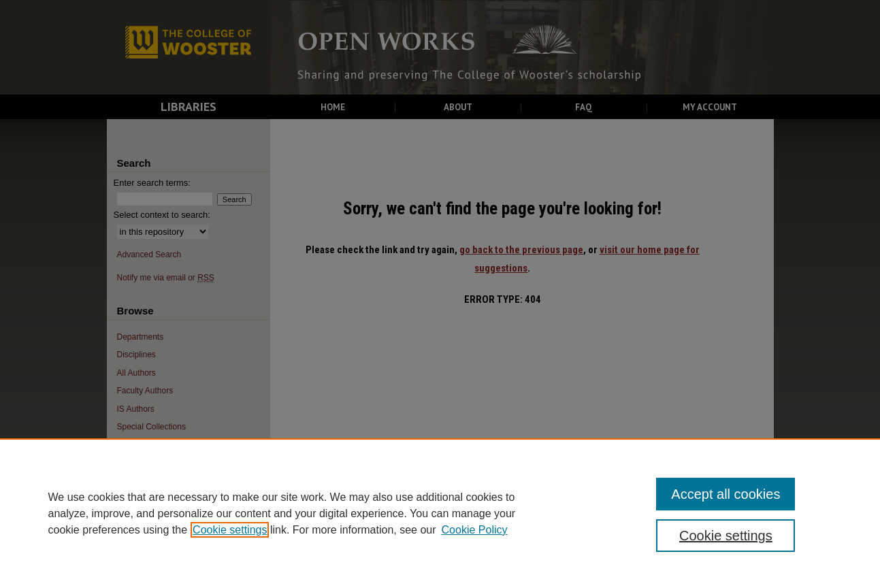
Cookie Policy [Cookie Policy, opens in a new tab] (475, 530)
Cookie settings (230, 530)
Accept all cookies (726, 494)
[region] (440, 513)
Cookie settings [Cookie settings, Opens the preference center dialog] (726, 536)
